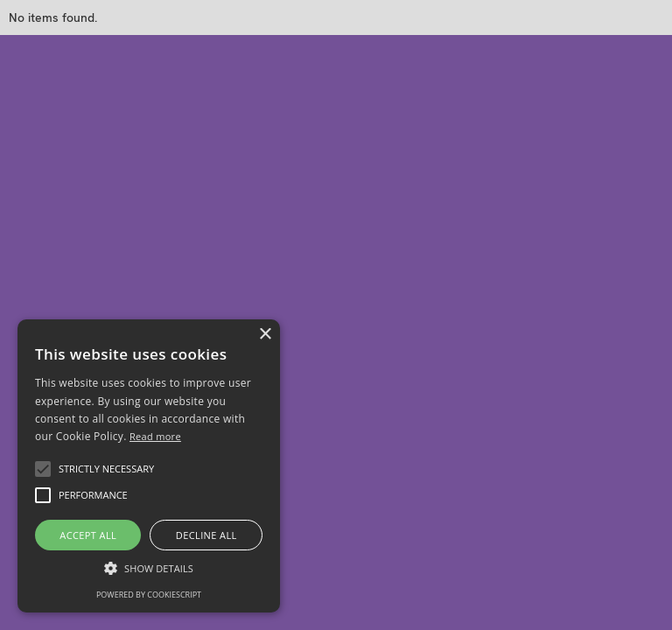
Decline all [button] (206, 535)
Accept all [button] (88, 535)
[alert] (149, 466)
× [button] (265, 335)
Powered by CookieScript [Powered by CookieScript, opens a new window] (149, 595)
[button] (43, 469)
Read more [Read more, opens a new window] (155, 436)
